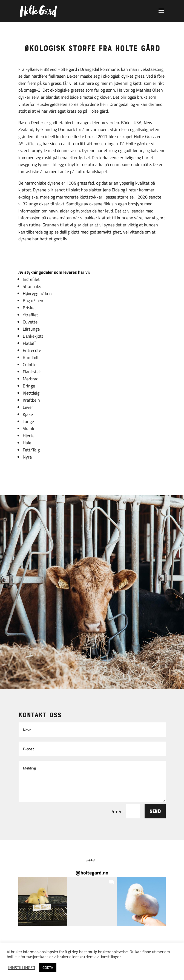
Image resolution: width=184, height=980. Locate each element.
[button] (43, 901)
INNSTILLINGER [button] (22, 968)
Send (155, 811)
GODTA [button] (48, 967)
